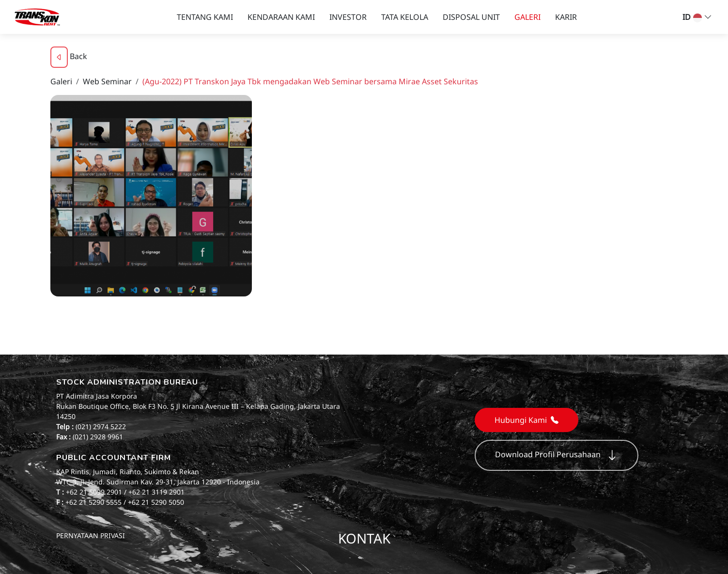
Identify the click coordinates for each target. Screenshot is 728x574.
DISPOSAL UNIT (471, 17)
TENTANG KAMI (205, 17)
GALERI (527, 17)
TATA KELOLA (405, 17)
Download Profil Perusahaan (557, 455)
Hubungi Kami (527, 420)
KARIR (566, 17)
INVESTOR (348, 17)
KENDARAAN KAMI (281, 17)
